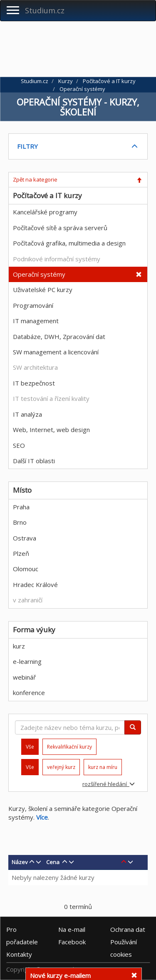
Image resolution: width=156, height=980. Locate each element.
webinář (24, 677)
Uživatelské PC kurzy (43, 290)
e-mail (72, 929)
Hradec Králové (35, 585)
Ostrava (25, 538)
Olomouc (26, 569)
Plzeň (21, 553)
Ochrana (128, 929)
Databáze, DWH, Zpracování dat (59, 336)
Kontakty (19, 954)
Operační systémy (39, 274)
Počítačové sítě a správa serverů (60, 228)
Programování (33, 305)
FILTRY (27, 146)
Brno (20, 522)
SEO (19, 445)
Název (20, 862)
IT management (36, 321)
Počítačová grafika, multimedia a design (69, 243)
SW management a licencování (56, 352)
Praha (21, 507)
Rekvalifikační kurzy (69, 747)
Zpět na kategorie (35, 179)
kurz (19, 646)
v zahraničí (28, 600)
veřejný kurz (61, 767)
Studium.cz (45, 10)
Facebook (72, 942)
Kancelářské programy (45, 212)
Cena (53, 862)
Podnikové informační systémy (57, 259)
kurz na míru (103, 767)
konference (29, 693)
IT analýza (27, 414)
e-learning (27, 661)
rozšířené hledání (109, 784)
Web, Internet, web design (51, 430)
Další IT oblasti (34, 461)
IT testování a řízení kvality (51, 398)
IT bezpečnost (34, 383)
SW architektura (35, 367)
